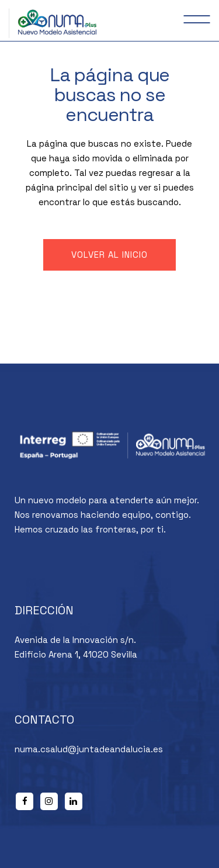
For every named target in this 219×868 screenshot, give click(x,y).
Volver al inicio (109, 255)
